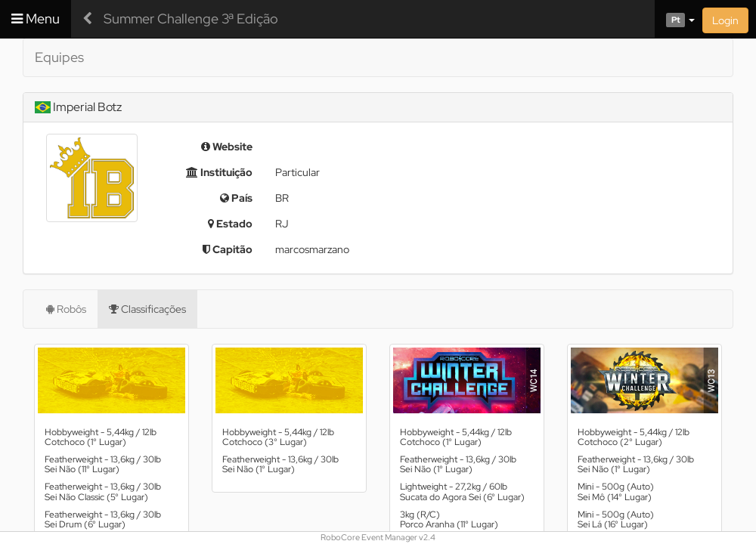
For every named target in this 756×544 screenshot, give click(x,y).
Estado (230, 224)
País (236, 198)
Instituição (219, 172)
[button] (675, 19)
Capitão (228, 249)
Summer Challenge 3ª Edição (191, 19)
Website (227, 147)
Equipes (59, 57)
